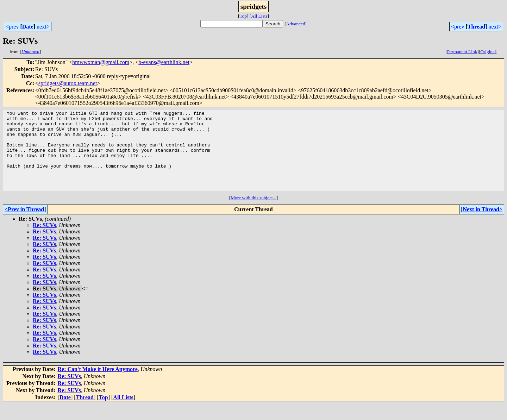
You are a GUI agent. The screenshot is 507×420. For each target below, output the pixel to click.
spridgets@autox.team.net (68, 83)
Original (488, 52)
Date (28, 27)
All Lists (259, 16)
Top (243, 16)
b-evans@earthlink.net (164, 62)
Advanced (296, 24)
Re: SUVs (44, 241)
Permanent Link (462, 52)
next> (43, 27)
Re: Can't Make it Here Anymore (98, 385)
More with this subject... (254, 214)
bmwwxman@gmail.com (101, 62)
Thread (476, 27)
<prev (12, 27)
